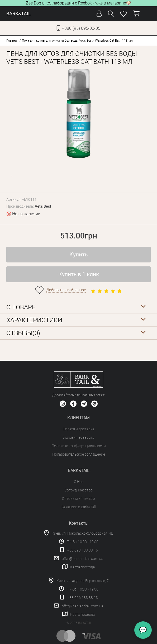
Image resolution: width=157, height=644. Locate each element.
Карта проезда (82, 567)
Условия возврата (78, 437)
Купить (78, 255)
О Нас (79, 482)
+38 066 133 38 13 (83, 598)
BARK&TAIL (19, 14)
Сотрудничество (78, 490)
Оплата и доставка (78, 429)
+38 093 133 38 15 (83, 550)
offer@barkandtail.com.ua (82, 559)
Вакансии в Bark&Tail (79, 507)
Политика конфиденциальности (79, 446)
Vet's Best (43, 206)
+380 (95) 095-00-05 (81, 28)
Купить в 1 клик (79, 274)
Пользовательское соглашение (79, 454)
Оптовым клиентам (78, 499)
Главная (12, 41)
